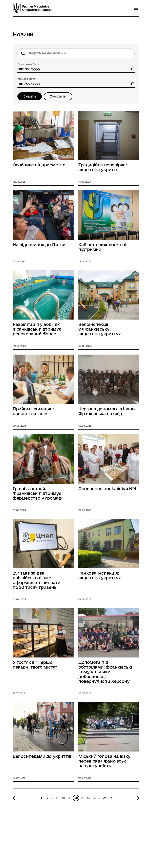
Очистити (58, 96)
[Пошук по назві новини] (76, 53)
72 (104, 798)
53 (95, 798)
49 (70, 798)
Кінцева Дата (26, 79)
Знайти (30, 96)
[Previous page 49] (16, 798)
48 (63, 798)
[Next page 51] (136, 798)
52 (89, 798)
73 (111, 798)
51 (82, 798)
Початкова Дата (28, 64)
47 (57, 798)
